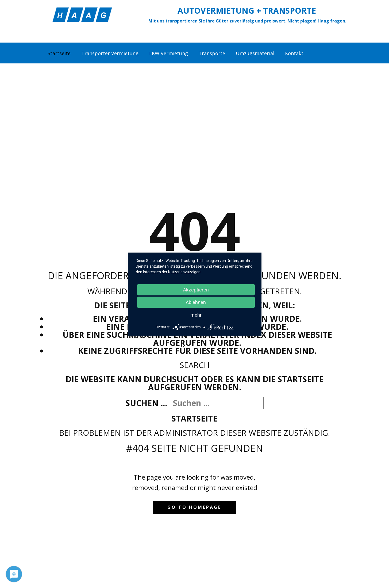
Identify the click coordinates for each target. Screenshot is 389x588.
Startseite (194, 418)
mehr (196, 315)
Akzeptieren (196, 289)
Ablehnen (196, 302)
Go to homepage (194, 507)
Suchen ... (146, 403)
